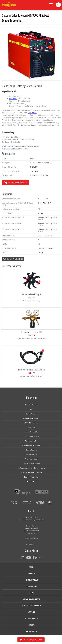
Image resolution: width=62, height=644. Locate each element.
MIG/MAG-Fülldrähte (31, 423)
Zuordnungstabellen (32, 477)
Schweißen (32, 113)
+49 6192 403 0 (33, 517)
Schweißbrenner (32, 454)
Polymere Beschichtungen (32, 445)
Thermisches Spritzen (32, 436)
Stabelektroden (31, 414)
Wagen (32, 631)
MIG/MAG (13, 99)
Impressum (32, 612)
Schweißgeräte (32, 450)
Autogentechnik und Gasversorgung (32, 468)
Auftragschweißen (32, 441)
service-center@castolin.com (34, 520)
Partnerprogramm (32, 618)
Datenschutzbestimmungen (31, 606)
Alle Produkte (31, 481)
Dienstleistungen (31, 405)
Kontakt (32, 593)
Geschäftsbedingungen (31, 599)
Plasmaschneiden (31, 459)
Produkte (31, 573)
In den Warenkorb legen (15, 183)
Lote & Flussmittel (32, 432)
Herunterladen (31, 586)
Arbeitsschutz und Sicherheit (31, 472)
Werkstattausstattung (32, 463)
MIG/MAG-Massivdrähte (31, 418)
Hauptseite (31, 567)
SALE (32, 409)
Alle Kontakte (32, 544)
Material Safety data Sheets (13, 259)
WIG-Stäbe (32, 427)
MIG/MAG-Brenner (10, 149)
